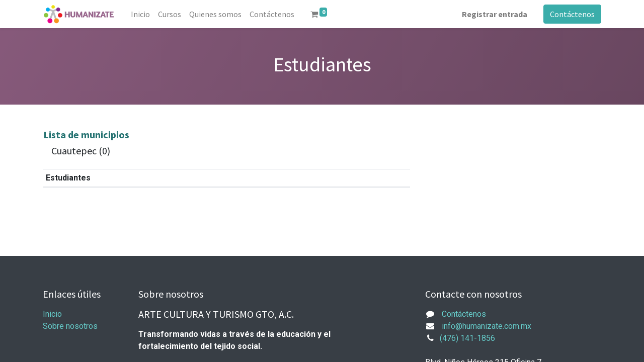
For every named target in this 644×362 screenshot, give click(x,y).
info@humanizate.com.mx (487, 326)
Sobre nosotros (70, 326)
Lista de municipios (86, 134)
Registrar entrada (495, 14)
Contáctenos (572, 14)
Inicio (52, 314)
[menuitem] (140, 14)
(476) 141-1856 (467, 338)
